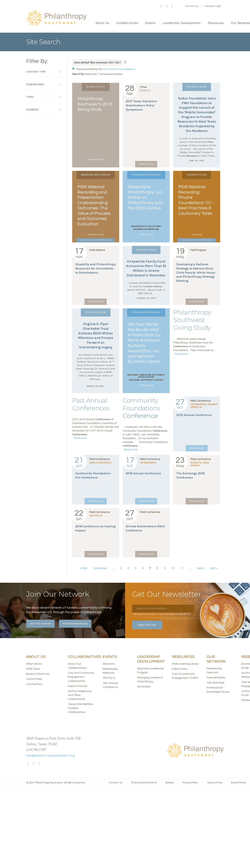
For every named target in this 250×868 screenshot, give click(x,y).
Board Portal (238, 783)
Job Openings (216, 683)
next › (201, 568)
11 (182, 568)
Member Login (213, 6)
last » (214, 568)
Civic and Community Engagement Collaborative (81, 677)
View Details (146, 164)
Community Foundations (141, 408)
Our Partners (34, 684)
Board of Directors (38, 674)
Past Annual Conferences (91, 404)
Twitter (167, 6)
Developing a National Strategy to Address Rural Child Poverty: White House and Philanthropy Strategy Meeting (196, 273)
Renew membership (75, 624)
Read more (181, 354)
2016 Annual (194, 415)
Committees (34, 679)
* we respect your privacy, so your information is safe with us (161, 614)
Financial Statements (144, 783)
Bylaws (170, 783)
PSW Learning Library (185, 664)
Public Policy (180, 669)
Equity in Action (78, 686)
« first (84, 568)
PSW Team (33, 669)
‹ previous (100, 568)
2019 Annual (143, 473)
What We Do (34, 664)
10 (173, 568)
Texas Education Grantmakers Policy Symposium (141, 105)
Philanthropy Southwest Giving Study (192, 320)
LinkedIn (172, 6)
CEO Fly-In (109, 678)
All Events (109, 664)
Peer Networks (216, 678)
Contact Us (192, 6)
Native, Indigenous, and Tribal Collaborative (80, 695)
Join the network (40, 624)
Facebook (161, 6)
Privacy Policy (190, 783)
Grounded (144, 687)
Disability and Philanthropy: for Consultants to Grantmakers (96, 268)
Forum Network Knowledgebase (119, 69)
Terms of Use (215, 783)
